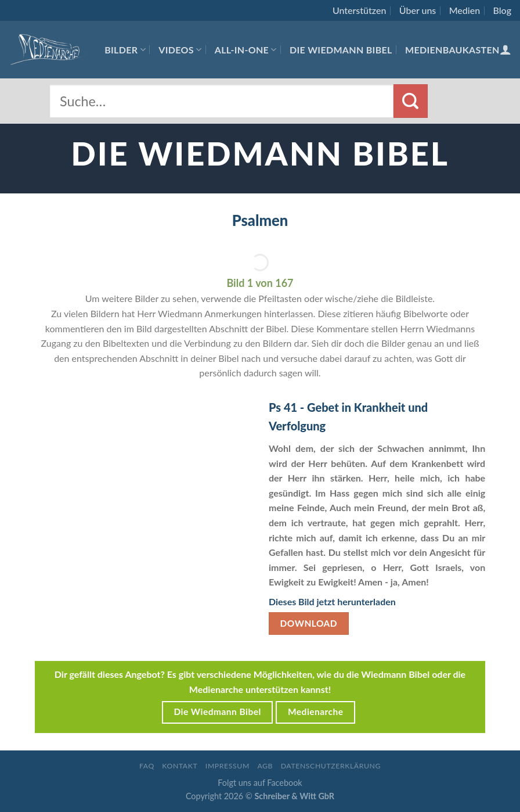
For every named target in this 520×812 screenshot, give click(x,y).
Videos (180, 50)
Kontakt (180, 766)
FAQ (147, 766)
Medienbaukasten (452, 50)
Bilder (125, 50)
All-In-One (246, 50)
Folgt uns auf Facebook (260, 783)
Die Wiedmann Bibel (341, 50)
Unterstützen (359, 10)
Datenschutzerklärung (331, 766)
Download (309, 623)
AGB (265, 766)
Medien (465, 10)
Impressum (228, 766)
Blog (502, 10)
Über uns (418, 10)
